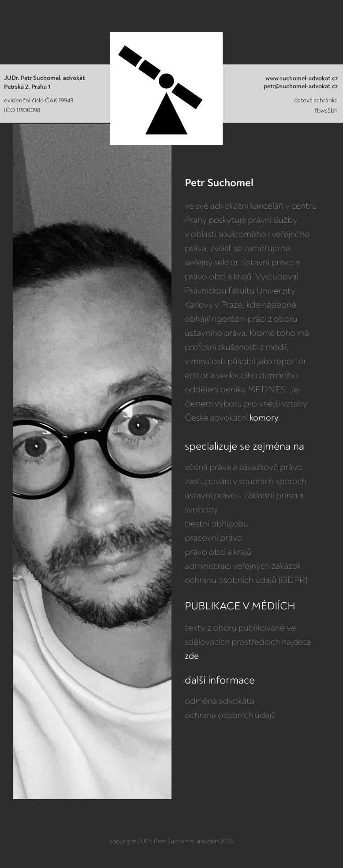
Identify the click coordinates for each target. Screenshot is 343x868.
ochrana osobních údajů (230, 715)
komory (264, 418)
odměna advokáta (220, 701)
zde (192, 656)
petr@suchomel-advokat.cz (301, 86)
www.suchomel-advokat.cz (302, 79)
